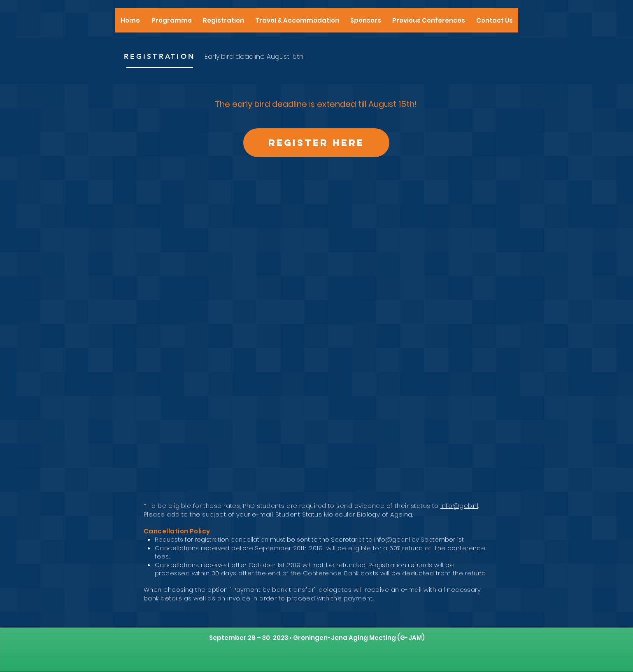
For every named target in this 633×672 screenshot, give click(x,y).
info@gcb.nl (459, 506)
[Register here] (316, 143)
